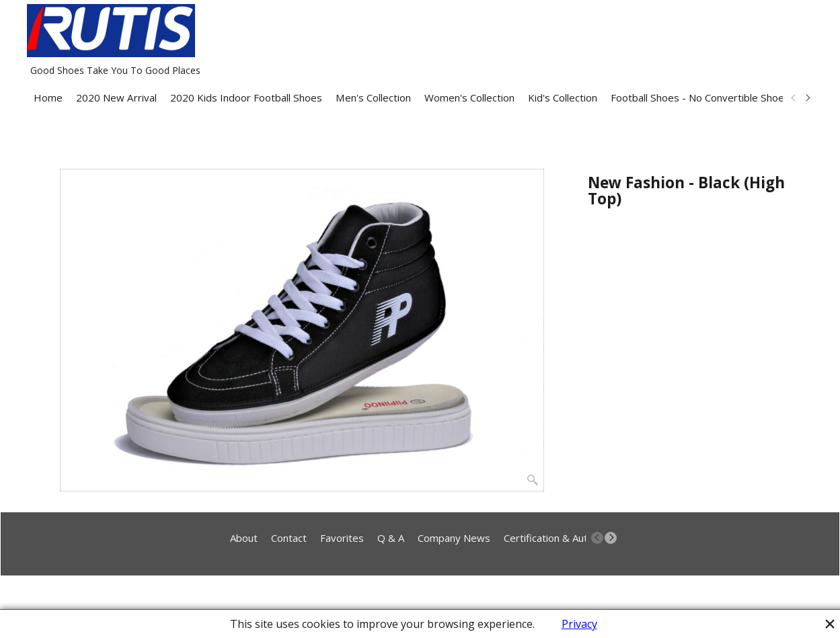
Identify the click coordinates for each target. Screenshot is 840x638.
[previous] (794, 98)
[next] (808, 98)
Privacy (579, 624)
